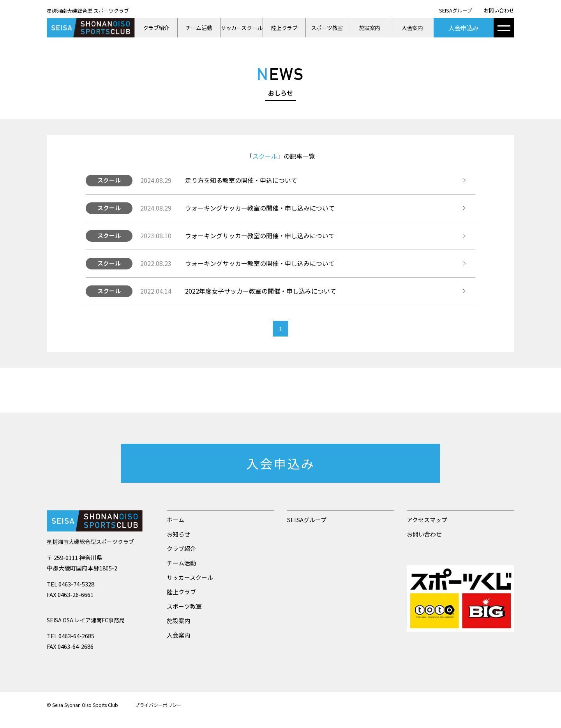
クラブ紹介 (156, 28)
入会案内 (412, 28)
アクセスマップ (427, 520)
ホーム (176, 520)
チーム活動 (199, 28)
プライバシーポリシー (158, 705)
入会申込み (464, 28)
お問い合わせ (499, 10)
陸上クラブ (284, 28)
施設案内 (370, 28)
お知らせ (178, 534)
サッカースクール (242, 28)
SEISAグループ (456, 10)
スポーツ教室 (327, 28)
